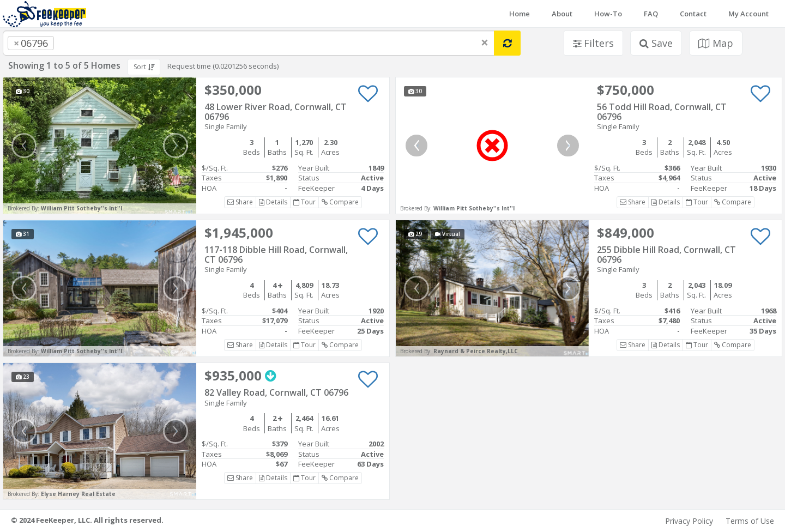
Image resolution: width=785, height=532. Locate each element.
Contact (693, 14)
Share (240, 202)
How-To (608, 14)
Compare (340, 202)
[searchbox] (78, 43)
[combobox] (249, 43)
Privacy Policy (689, 521)
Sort (144, 67)
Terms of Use (750, 521)
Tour (304, 202)
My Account (748, 14)
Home (520, 14)
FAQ (651, 14)
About (562, 14)
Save (656, 43)
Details (273, 202)
